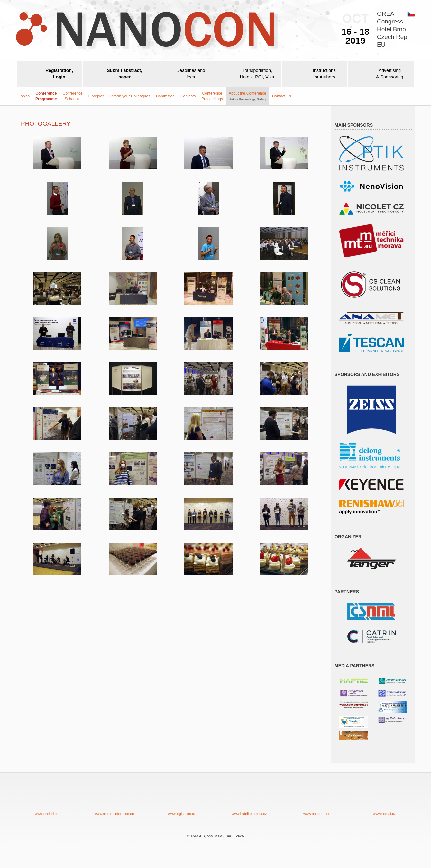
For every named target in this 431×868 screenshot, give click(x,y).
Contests (188, 96)
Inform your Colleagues (130, 96)
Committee (165, 96)
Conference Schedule (73, 96)
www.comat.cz (384, 799)
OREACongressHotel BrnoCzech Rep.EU (393, 29)
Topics (24, 96)
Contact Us (282, 96)
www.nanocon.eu (317, 799)
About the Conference (248, 96)
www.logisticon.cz (182, 799)
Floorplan (96, 96)
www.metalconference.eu (114, 799)
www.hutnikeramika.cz (249, 799)
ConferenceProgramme (46, 96)
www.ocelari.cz (47, 799)
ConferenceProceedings (212, 96)
